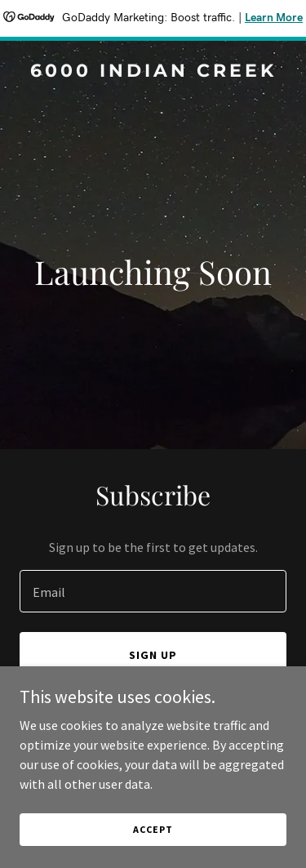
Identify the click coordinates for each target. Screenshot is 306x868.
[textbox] (153, 591)
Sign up (153, 655)
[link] (153, 72)
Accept (153, 829)
